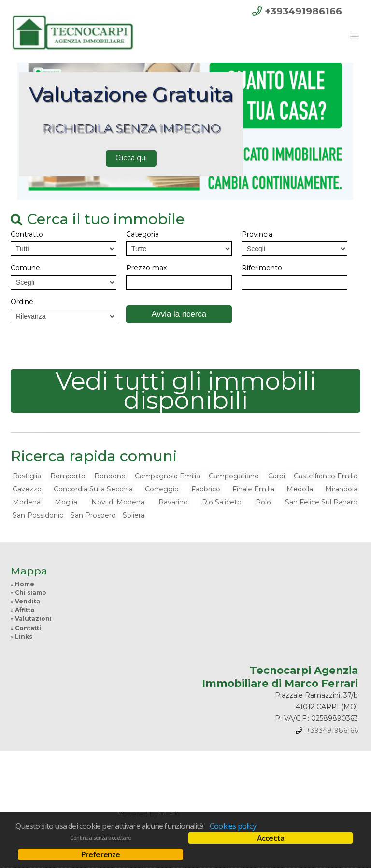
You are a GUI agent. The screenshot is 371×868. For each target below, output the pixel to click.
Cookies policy (233, 826)
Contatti (28, 628)
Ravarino (173, 502)
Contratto (27, 234)
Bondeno (110, 476)
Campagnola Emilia (167, 476)
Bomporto (68, 476)
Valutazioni (33, 619)
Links (24, 637)
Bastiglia (27, 476)
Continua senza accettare (100, 838)
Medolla (300, 489)
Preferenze (101, 854)
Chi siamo (31, 593)
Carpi (277, 476)
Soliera (134, 515)
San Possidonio (38, 515)
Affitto (25, 610)
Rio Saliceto (222, 502)
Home (25, 584)
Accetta (271, 838)
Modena (27, 502)
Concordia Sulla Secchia (93, 489)
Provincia (257, 234)
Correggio (162, 489)
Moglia (66, 502)
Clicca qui (131, 158)
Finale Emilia (253, 489)
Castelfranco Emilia (326, 476)
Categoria (143, 234)
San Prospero (93, 515)
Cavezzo (27, 489)
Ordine (22, 302)
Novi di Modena (118, 502)
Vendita (28, 601)
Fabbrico (206, 489)
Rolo (263, 502)
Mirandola (341, 489)
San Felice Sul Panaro (321, 502)
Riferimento (262, 268)
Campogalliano (234, 476)
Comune (25, 268)
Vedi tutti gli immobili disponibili (186, 391)
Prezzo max (146, 268)
